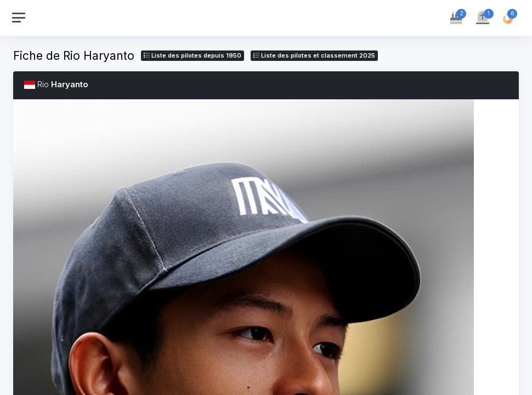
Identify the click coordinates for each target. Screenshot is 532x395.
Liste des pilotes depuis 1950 (193, 55)
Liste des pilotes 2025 (314, 55)
